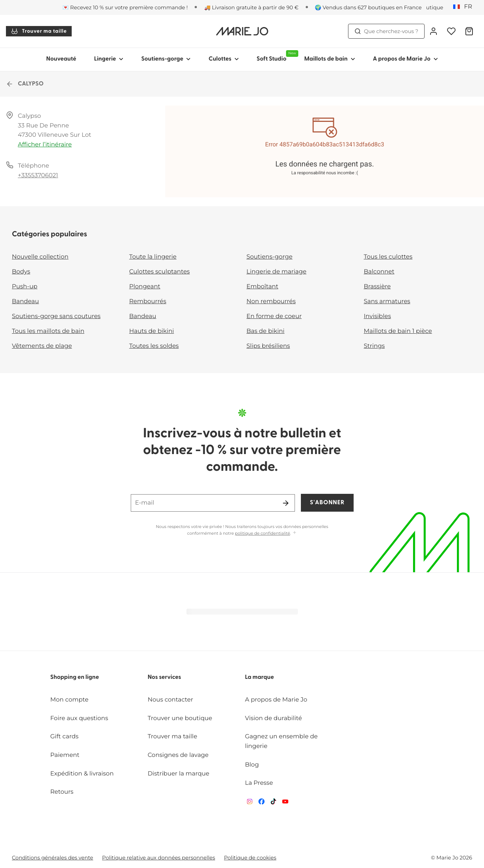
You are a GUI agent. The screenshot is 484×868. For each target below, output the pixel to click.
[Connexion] (433, 31)
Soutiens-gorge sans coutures (56, 316)
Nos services (164, 677)
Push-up (25, 287)
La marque (260, 677)
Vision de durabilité (274, 718)
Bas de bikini (266, 331)
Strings (374, 346)
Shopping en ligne (74, 677)
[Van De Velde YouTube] (285, 803)
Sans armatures (387, 302)
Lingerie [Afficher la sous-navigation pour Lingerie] (109, 59)
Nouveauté (61, 59)
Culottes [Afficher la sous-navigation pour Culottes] (223, 59)
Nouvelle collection (40, 257)
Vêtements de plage (42, 346)
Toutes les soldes (154, 346)
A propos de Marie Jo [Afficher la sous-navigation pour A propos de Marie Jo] (405, 59)
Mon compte (69, 700)
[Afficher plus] (295, 533)
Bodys (21, 272)
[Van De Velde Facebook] (262, 803)
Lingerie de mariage (277, 272)
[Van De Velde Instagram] (250, 803)
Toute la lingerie (153, 257)
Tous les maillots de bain (48, 331)
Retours (62, 792)
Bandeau (25, 302)
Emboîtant (263, 287)
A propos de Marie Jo (276, 700)
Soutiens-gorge (270, 257)
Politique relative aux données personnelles (159, 858)
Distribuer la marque (178, 774)
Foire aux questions (79, 718)
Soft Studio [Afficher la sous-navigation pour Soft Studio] (276, 56)
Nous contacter (170, 700)
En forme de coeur (274, 316)
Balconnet (379, 272)
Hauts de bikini (152, 331)
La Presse (259, 783)
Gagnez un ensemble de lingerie (282, 741)
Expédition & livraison (82, 774)
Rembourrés (148, 302)
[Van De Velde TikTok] (273, 803)
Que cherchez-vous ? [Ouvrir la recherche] (386, 31)
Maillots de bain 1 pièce (398, 331)
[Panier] (469, 31)
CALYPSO (25, 84)
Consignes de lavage (178, 755)
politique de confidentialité (263, 533)
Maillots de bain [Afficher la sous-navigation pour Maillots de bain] (330, 59)
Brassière (377, 287)
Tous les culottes (388, 257)
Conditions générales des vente (53, 858)
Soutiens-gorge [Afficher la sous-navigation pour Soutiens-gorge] (166, 59)
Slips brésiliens (268, 346)
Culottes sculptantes (160, 272)
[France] (465, 7)
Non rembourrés (271, 302)
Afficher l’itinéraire (45, 145)
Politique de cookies (250, 858)
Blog (252, 765)
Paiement (65, 755)
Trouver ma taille (39, 31)
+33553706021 (38, 176)
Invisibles (377, 316)
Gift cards (64, 737)
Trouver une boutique (180, 718)
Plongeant (145, 287)
